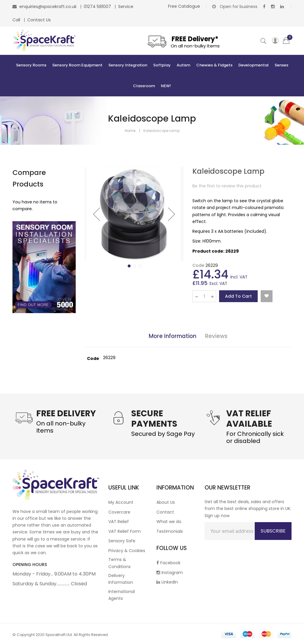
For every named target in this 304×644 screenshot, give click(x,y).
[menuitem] (31, 65)
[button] (96, 214)
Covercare (119, 512)
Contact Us (39, 20)
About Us (166, 502)
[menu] (152, 76)
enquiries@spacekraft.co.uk (48, 7)
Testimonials (170, 531)
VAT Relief (119, 522)
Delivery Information (121, 579)
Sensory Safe (122, 541)
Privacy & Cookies (127, 551)
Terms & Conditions (119, 563)
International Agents (122, 595)
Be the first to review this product (227, 186)
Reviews (216, 336)
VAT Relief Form (125, 531)
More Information (172, 336)
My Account (121, 502)
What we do (169, 522)
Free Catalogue (184, 6)
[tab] (172, 337)
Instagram (170, 573)
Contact (165, 512)
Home (130, 131)
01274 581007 (98, 7)
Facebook (168, 563)
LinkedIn (167, 582)
